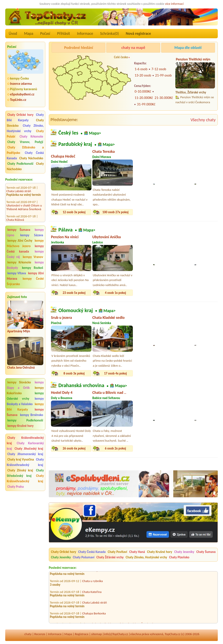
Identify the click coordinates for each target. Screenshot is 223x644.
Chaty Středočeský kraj (25, 473)
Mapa (29, 33)
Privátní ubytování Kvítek (98, 571)
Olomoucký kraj (76, 310)
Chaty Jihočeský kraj (29, 449)
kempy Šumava (19, 230)
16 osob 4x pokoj (157, 373)
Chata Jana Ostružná (21, 368)
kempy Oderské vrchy (25, 396)
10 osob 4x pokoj (157, 212)
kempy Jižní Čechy (20, 241)
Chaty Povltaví (117, 552)
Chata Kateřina (92, 593)
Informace (85, 33)
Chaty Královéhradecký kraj (25, 462)
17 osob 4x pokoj (116, 373)
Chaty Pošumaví (84, 557)
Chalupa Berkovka (94, 614)
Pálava (65, 230)
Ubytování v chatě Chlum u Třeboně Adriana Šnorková (24, 203)
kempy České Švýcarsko (25, 281)
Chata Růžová (15, 215)
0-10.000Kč (143, 91)
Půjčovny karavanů (24, 89)
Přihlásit (63, 33)
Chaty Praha (16, 487)
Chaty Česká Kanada (92, 552)
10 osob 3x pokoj (198, 293)
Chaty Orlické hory (20, 115)
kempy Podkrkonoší (25, 420)
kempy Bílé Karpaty (25, 407)
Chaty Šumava (206, 552)
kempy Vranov (33, 257)
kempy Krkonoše (19, 262)
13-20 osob (143, 75)
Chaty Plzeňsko (179, 557)
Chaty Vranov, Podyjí (25, 142)
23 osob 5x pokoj (74, 293)
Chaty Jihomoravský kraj (25, 454)
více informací (174, 4)
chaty (28, 634)
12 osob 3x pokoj (74, 212)
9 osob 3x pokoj (157, 293)
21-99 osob (163, 75)
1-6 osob (141, 69)
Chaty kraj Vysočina (21, 459)
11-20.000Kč (144, 98)
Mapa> (95, 133)
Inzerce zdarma (21, 84)
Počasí (45, 33)
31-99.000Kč (146, 104)
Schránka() (110, 33)
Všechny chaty (203, 120)
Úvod (13, 33)
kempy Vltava (17, 273)
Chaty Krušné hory (160, 552)
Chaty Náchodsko (31, 158)
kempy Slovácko (19, 382)
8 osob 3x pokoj (74, 373)
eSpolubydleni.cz (22, 94)
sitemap (97, 634)
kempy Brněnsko (32, 415)
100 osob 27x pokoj (115, 212)
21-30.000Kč (164, 98)
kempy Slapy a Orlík (25, 385)
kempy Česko (19, 78)
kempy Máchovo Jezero (25, 243)
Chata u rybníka (92, 582)
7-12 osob (159, 69)
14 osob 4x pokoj (198, 212)
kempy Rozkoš (33, 268)
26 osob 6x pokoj (74, 448)
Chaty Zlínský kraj (20, 470)
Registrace (81, 634)
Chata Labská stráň (19, 187)
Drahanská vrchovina (81, 385)
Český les (68, 133)
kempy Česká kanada (25, 249)
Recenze (40, 634)
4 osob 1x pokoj (115, 293)
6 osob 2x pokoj (198, 373)
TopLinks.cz (18, 100)
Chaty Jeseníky (184, 552)
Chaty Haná (137, 552)
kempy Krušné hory (20, 426)
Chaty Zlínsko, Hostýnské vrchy (25, 128)
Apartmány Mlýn (19, 331)
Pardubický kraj (75, 144)
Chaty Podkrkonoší (20, 164)
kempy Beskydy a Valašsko (25, 401)
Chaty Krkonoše (31, 136)
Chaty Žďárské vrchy (110, 557)
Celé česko (121, 57)
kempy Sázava (32, 235)
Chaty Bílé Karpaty (25, 117)
